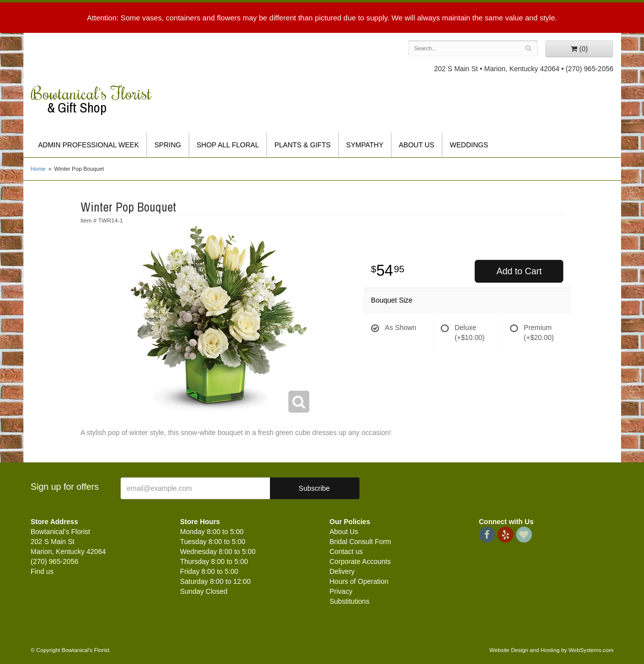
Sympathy (365, 145)
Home (38, 169)
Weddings (469, 145)
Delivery (342, 571)
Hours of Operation (359, 581)
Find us (42, 571)
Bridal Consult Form (361, 542)
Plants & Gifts (303, 145)
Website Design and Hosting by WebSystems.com (552, 650)
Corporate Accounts (360, 561)
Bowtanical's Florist (98, 100)
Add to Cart (519, 271)
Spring (168, 145)
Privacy (341, 591)
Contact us (346, 552)
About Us (417, 145)
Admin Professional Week (89, 145)
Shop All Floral (228, 145)
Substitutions (350, 601)
